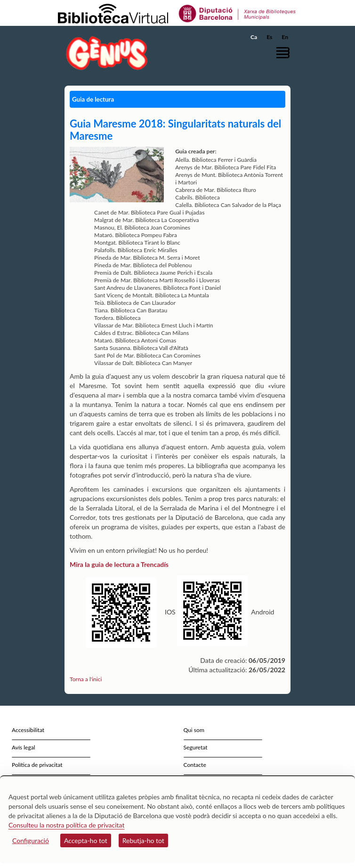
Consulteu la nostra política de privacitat (67, 825)
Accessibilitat (28, 730)
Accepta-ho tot (86, 840)
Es (269, 37)
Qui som (194, 730)
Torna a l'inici (86, 679)
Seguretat (196, 747)
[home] (105, 53)
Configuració (31, 840)
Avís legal (24, 747)
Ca (254, 37)
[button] (285, 52)
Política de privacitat (37, 765)
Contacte (195, 765)
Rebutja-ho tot (143, 840)
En (285, 37)
